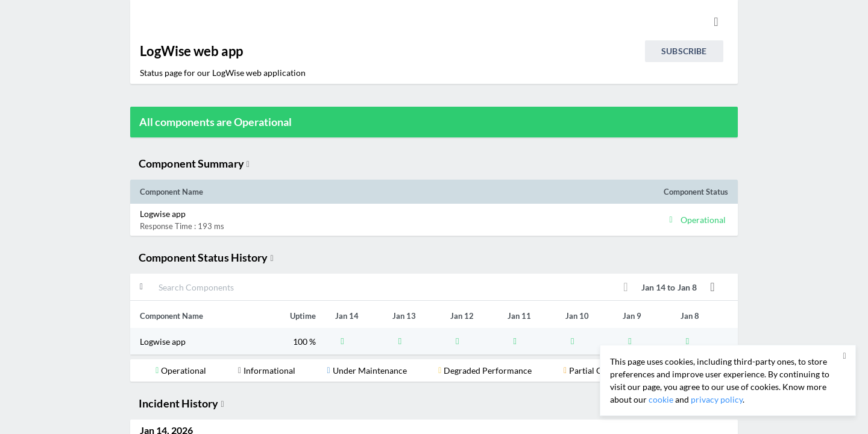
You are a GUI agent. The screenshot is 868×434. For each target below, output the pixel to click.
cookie (661, 399)
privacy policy (717, 399)
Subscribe (684, 51)
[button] (360, 220)
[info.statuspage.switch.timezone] (716, 22)
